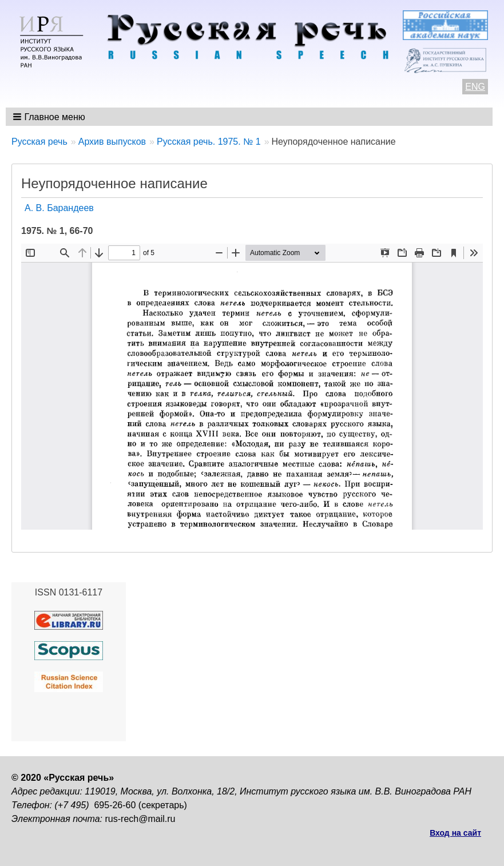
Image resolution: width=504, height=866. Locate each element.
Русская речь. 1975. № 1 (209, 142)
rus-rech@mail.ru (140, 819)
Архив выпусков (112, 142)
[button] (50, 117)
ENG (475, 87)
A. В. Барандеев (59, 208)
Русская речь (39, 142)
